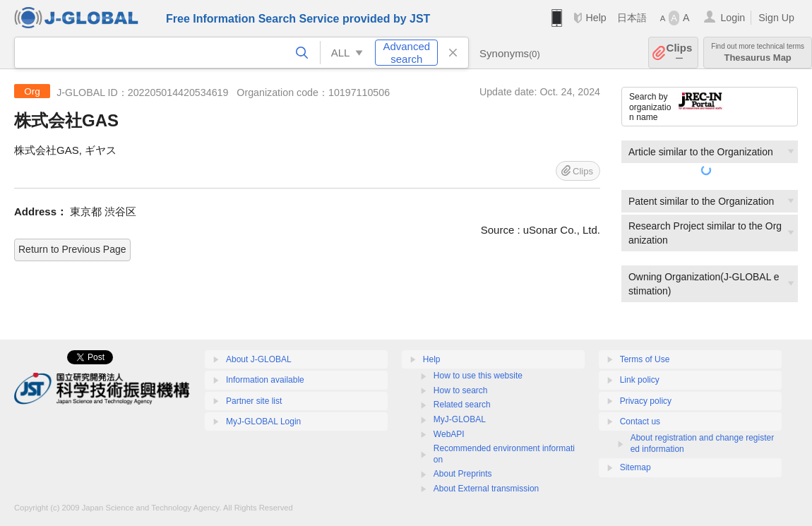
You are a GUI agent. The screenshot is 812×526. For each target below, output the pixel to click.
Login (733, 18)
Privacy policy (646, 401)
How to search (461, 390)
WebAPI (449, 434)
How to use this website (478, 376)
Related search (462, 405)
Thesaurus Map (758, 53)
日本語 (632, 18)
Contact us (640, 422)
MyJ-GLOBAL (460, 419)
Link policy (640, 380)
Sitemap (635, 467)
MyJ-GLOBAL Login (263, 422)
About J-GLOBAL (259, 359)
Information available (265, 380)
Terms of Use (645, 359)
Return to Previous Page (72, 249)
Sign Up (776, 18)
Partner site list (254, 401)
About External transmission (486, 489)
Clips (680, 53)
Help (596, 18)
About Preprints (463, 474)
